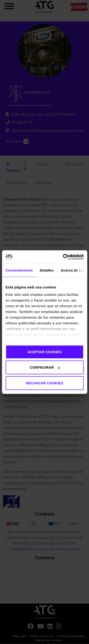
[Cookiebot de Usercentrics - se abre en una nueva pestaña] (63, 257)
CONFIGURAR (45, 367)
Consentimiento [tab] (19, 270)
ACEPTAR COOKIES (44, 352)
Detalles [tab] (47, 270)
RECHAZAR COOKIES (45, 383)
